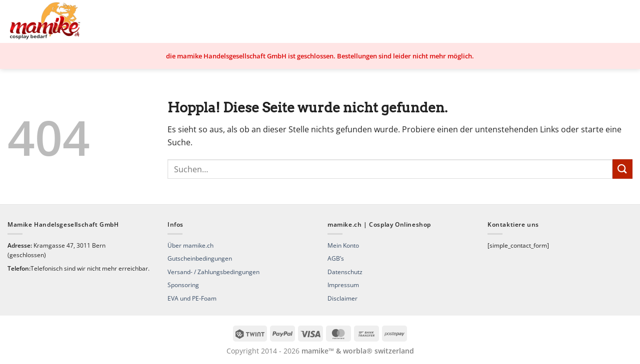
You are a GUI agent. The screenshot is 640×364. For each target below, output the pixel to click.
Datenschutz (345, 272)
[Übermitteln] (622, 169)
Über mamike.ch (190, 245)
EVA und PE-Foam (192, 298)
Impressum (343, 285)
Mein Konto (343, 245)
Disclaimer (342, 298)
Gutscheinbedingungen (200, 258)
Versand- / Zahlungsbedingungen (213, 272)
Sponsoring (183, 285)
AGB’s (336, 258)
